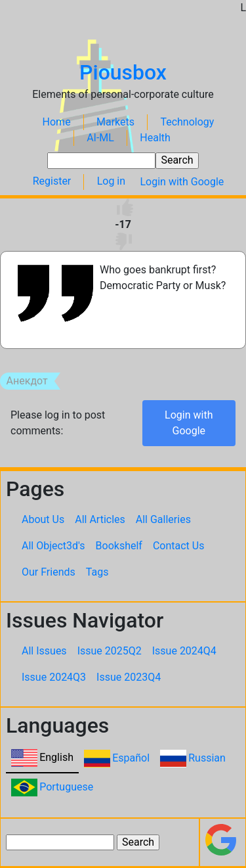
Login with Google (182, 182)
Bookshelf (119, 546)
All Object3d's (53, 546)
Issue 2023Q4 (129, 677)
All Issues (44, 651)
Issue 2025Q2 (110, 651)
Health (155, 138)
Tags (97, 572)
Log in (111, 182)
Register (52, 182)
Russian (207, 758)
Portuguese (66, 787)
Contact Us (179, 546)
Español (131, 758)
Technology (187, 122)
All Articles (100, 519)
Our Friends (49, 572)
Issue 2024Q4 (184, 651)
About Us (43, 519)
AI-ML (100, 138)
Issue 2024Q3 (54, 677)
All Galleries (163, 519)
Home (57, 122)
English (56, 757)
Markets (115, 122)
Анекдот (27, 381)
